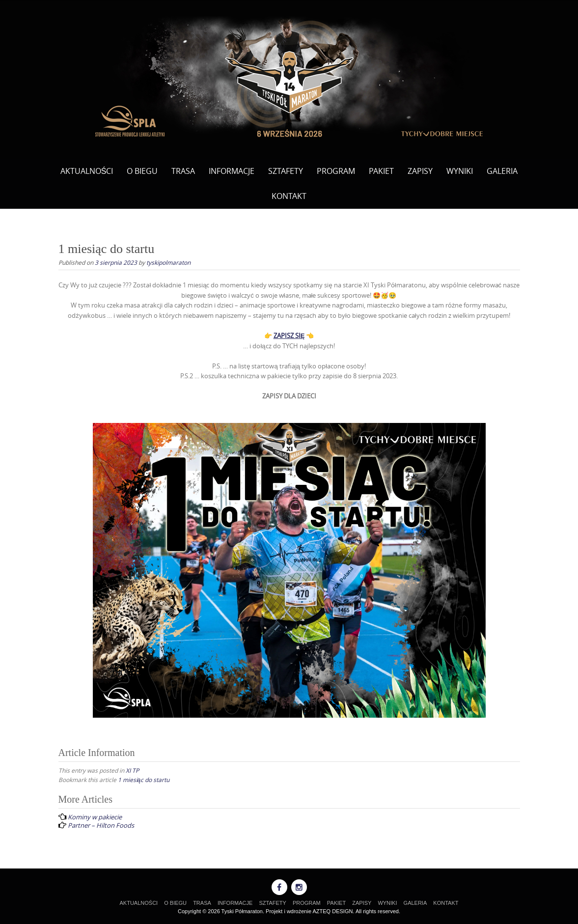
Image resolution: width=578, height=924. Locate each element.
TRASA (183, 171)
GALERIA (502, 171)
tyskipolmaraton (168, 262)
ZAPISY (420, 171)
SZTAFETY (286, 171)
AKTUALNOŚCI (87, 171)
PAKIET (381, 171)
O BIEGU (142, 171)
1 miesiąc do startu (144, 780)
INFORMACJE (232, 171)
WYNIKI (460, 171)
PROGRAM (336, 171)
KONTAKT (289, 196)
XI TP (132, 770)
